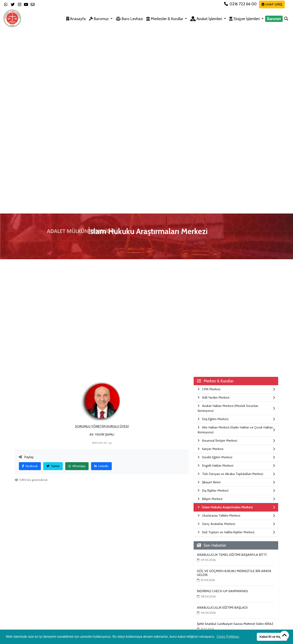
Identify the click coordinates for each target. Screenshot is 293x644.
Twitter (53, 466)
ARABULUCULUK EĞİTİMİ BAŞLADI (222, 608)
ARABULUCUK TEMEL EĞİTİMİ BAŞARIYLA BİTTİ (232, 555)
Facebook (30, 466)
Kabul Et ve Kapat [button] (272, 637)
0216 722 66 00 (241, 4)
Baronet (274, 19)
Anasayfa (76, 19)
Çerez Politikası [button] (228, 637)
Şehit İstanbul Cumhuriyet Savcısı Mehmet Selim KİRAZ (235, 624)
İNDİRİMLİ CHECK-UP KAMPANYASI (222, 591)
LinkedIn (101, 466)
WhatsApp (77, 466)
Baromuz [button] (99, 19)
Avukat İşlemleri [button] (207, 19)
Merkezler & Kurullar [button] (165, 19)
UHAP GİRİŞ (272, 4)
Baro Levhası (129, 19)
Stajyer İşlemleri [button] (245, 19)
